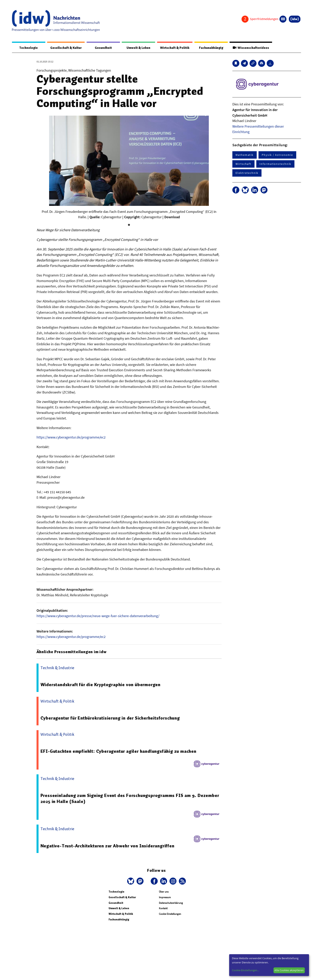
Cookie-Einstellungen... (246, 970)
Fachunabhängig (211, 48)
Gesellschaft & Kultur (66, 48)
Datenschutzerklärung (171, 903)
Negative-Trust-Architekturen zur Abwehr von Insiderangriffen (107, 846)
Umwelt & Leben (138, 48)
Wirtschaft (243, 164)
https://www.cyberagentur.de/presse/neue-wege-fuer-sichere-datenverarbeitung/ (98, 616)
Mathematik (245, 155)
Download (172, 217)
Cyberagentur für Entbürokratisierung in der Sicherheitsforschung (110, 718)
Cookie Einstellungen (170, 914)
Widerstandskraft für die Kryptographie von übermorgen (101, 685)
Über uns (164, 892)
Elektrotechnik (247, 173)
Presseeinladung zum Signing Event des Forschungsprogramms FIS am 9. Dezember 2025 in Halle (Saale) (130, 799)
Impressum (165, 897)
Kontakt (163, 908)
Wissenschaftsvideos (251, 48)
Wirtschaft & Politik (175, 48)
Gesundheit (103, 48)
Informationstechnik (275, 164)
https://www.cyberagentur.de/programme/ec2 (71, 437)
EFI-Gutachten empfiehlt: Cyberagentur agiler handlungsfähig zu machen (118, 751)
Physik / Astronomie (277, 155)
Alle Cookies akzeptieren (289, 970)
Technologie (29, 48)
